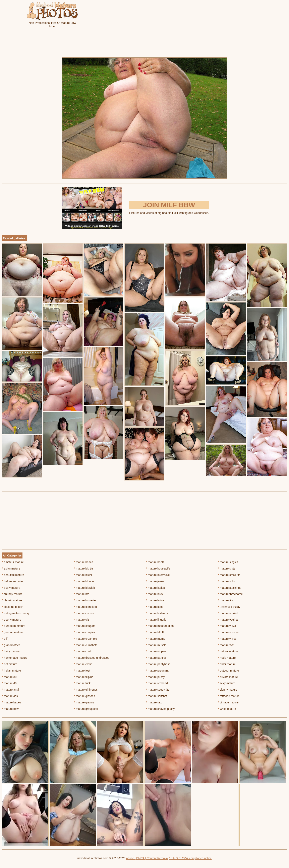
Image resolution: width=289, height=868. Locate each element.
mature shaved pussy (160, 709)
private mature (228, 677)
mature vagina (228, 620)
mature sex (154, 702)
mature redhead (157, 683)
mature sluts (227, 569)
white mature (227, 709)
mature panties (156, 658)
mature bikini (83, 575)
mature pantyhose (158, 664)
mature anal (10, 690)
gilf (5, 639)
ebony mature (12, 620)
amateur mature (13, 562)
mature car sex (84, 613)
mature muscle (156, 645)
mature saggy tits (158, 690)
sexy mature (227, 683)
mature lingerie (156, 620)
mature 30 (9, 677)
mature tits (225, 600)
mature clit (81, 620)
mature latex (155, 594)
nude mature (227, 658)
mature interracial (158, 575)
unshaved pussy (229, 607)
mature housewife (158, 569)
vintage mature (228, 702)
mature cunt (82, 651)
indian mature (11, 671)
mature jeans (155, 581)
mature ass (10, 696)
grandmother (11, 645)
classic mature (12, 600)
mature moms (156, 639)
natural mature (228, 651)
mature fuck (82, 683)
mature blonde (84, 581)
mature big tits (84, 569)
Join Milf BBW (169, 205)
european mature (14, 626)
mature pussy (155, 677)
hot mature (10, 664)
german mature (12, 632)
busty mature (11, 588)
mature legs (154, 607)
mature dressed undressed (92, 658)
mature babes (12, 702)
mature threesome (230, 594)
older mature (227, 664)
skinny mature (228, 690)
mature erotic (83, 664)
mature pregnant (157, 671)
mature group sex (86, 709)
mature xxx (226, 645)
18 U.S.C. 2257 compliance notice (190, 858)
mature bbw (10, 709)
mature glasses (84, 696)
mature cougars (85, 626)
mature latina (155, 600)
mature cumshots (86, 645)
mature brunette (85, 600)
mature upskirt (228, 613)
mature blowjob (84, 588)
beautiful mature (13, 575)
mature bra (82, 594)
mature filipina (84, 677)
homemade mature (15, 658)
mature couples (85, 632)
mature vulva (227, 626)
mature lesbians (157, 613)
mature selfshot (157, 696)
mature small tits (229, 575)
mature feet (82, 671)
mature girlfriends (86, 690)
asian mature (11, 569)
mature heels (155, 562)
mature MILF (155, 632)
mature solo (226, 581)
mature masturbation (160, 626)
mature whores (228, 632)
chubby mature (12, 594)
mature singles (228, 562)
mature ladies (155, 588)
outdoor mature (228, 671)
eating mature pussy (16, 613)
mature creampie (85, 639)
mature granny (84, 702)
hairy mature (11, 651)
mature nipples (156, 651)
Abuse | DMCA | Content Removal (147, 858)
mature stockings (229, 588)
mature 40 (9, 683)
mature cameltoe (85, 607)
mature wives (227, 639)
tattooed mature (229, 696)
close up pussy (12, 607)
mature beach (84, 562)
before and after (13, 581)
